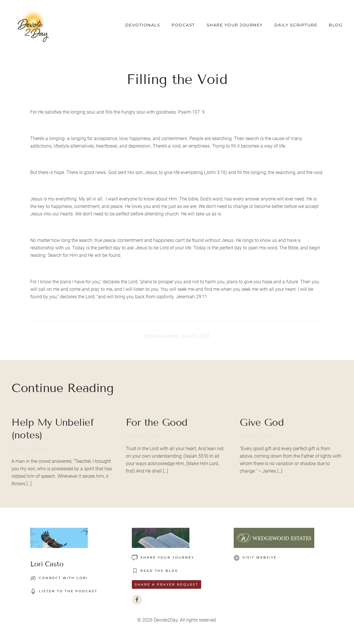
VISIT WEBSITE (255, 558)
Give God (262, 422)
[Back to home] (33, 25)
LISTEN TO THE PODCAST (64, 591)
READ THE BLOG (155, 571)
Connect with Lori (59, 578)
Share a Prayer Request (166, 584)
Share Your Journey (235, 25)
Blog (336, 25)
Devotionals (143, 25)
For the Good (157, 422)
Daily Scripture (296, 25)
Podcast (183, 25)
